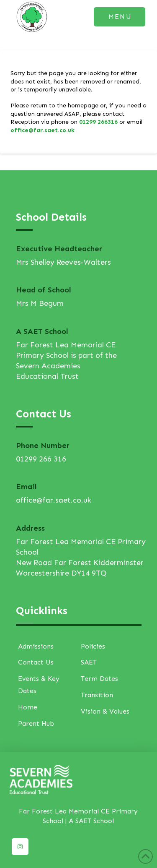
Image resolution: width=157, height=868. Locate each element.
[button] (120, 17)
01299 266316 (98, 122)
